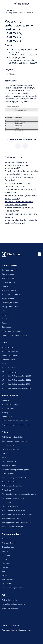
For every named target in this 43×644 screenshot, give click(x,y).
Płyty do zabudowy (9, 543)
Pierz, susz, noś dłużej (10, 506)
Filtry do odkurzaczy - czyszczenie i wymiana (19, 494)
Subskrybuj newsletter (10, 302)
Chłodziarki (6, 555)
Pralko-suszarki (7, 579)
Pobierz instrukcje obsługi (11, 294)
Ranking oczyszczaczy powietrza (14, 441)
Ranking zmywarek (9, 465)
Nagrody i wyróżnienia (10, 404)
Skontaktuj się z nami (10, 270)
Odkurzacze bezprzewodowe (13, 588)
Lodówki (5, 559)
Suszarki (5, 575)
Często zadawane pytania (12, 331)
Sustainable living (8, 360)
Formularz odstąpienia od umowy (14, 335)
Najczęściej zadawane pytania (13, 604)
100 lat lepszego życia (10, 372)
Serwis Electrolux (8, 278)
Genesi (4, 457)
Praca (4, 364)
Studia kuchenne (8, 408)
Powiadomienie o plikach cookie (16, 630)
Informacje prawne (10, 625)
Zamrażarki (6, 563)
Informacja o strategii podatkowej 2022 (16, 380)
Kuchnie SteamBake (9, 482)
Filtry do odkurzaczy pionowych (14, 498)
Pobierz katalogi (8, 298)
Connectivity (6, 502)
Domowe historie (8, 445)
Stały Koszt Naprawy (10, 290)
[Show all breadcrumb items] (4, 10)
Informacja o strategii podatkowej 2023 (16, 376)
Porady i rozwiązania (10, 307)
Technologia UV (8, 490)
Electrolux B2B (7, 417)
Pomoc (4, 323)
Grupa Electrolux (8, 347)
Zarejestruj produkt (9, 274)
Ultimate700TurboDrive (10, 449)
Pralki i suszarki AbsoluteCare (13, 437)
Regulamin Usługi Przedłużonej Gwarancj (17, 425)
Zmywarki (5, 567)
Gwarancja (6, 286)
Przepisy (5, 412)
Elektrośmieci (7, 327)
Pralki (4, 571)
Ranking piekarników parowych (14, 510)
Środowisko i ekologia (10, 355)
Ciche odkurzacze (9, 474)
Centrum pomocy (8, 282)
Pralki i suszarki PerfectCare (12, 486)
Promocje (5, 400)
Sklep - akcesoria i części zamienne (15, 421)
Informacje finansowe (10, 351)
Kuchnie (5, 551)
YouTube (5, 319)
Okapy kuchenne (8, 547)
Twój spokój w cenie (9, 600)
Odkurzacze (6, 584)
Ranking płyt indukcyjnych (12, 518)
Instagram (6, 315)
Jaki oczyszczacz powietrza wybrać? (16, 470)
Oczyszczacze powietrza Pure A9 (14, 478)
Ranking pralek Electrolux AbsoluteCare (16, 522)
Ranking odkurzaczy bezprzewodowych (17, 514)
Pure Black (6, 453)
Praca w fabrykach (9, 368)
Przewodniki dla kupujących (12, 527)
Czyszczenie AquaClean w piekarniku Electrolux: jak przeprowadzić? (17, 165)
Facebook (6, 311)
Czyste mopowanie (9, 461)
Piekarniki (5, 539)
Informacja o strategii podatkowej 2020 (16, 388)
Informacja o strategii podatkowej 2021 (16, 384)
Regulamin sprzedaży (10, 608)
